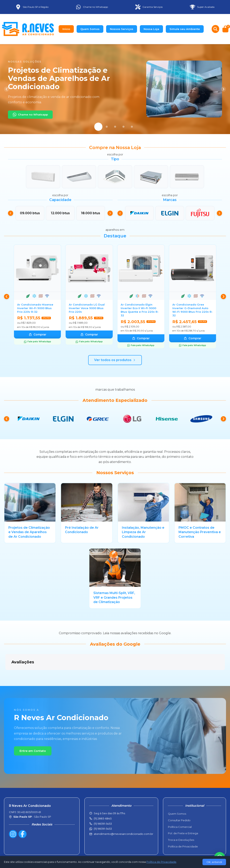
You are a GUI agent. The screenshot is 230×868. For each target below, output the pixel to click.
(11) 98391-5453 (103, 810)
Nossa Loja (151, 29)
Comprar (38, 334)
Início (66, 29)
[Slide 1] (98, 127)
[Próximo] (223, 89)
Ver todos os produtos (115, 360)
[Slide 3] (115, 127)
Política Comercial (180, 809)
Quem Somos (90, 29)
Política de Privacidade (183, 828)
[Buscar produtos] (215, 29)
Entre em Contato (33, 731)
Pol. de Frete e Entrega (183, 815)
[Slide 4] (123, 127)
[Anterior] (7, 89)
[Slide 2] (107, 127)
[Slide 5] (132, 127)
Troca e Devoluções (181, 822)
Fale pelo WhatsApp (38, 341)
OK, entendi (214, 862)
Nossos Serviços (122, 29)
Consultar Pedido (179, 802)
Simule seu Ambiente (185, 29)
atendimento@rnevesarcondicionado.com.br (123, 816)
